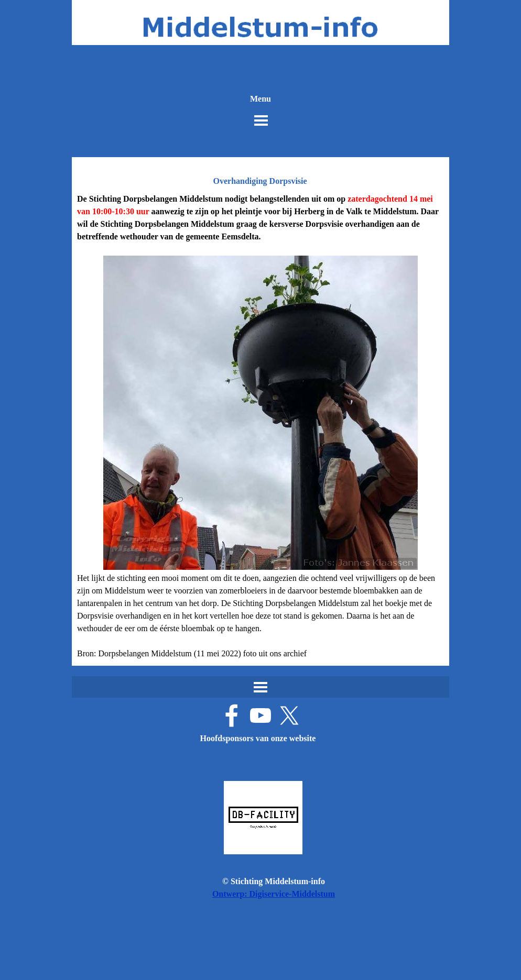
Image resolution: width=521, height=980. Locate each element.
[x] (289, 715)
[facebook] (232, 715)
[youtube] (260, 715)
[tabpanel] (260, 426)
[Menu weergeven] (261, 120)
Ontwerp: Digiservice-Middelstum (274, 894)
